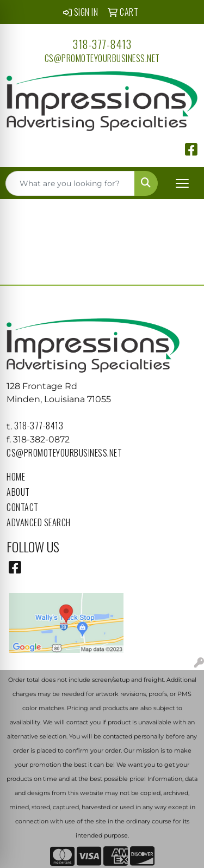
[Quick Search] (70, 183)
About (18, 492)
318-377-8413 (102, 44)
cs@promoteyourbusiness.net (102, 58)
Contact (23, 507)
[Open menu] (182, 183)
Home (16, 477)
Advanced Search (39, 522)
